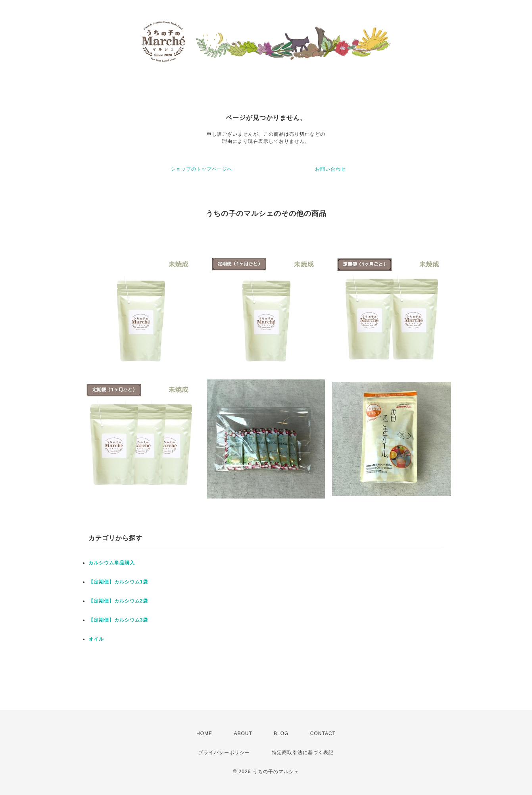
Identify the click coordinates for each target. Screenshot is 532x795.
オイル (96, 639)
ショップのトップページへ (202, 169)
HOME (204, 733)
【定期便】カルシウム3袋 (118, 620)
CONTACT (323, 733)
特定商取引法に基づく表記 (303, 753)
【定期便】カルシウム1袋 (118, 582)
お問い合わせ (330, 169)
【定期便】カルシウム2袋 (118, 601)
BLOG (281, 733)
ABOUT (243, 733)
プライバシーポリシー (224, 753)
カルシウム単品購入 (112, 563)
